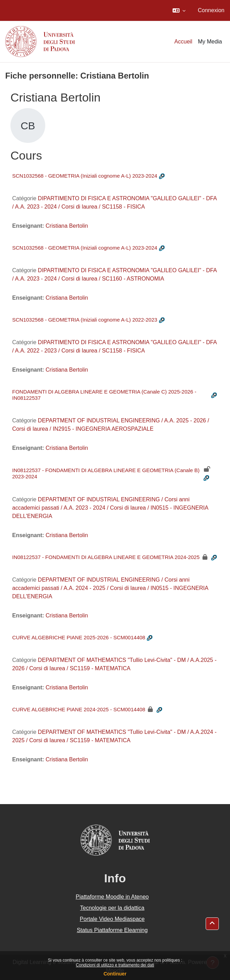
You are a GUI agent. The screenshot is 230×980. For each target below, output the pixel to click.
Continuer (115, 974)
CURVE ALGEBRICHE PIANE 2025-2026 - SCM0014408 (79, 637)
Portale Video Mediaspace (112, 919)
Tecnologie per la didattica (112, 908)
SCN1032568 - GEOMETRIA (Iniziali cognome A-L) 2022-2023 (85, 320)
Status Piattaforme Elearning (112, 930)
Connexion (211, 10)
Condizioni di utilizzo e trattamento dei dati (115, 965)
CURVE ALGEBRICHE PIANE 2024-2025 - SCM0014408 (79, 709)
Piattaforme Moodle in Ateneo (112, 897)
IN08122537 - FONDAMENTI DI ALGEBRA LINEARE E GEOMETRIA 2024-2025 (106, 557)
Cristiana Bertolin (67, 226)
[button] (179, 10)
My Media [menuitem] (210, 42)
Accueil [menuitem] (183, 42)
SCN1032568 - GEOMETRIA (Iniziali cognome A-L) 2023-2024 (85, 176)
